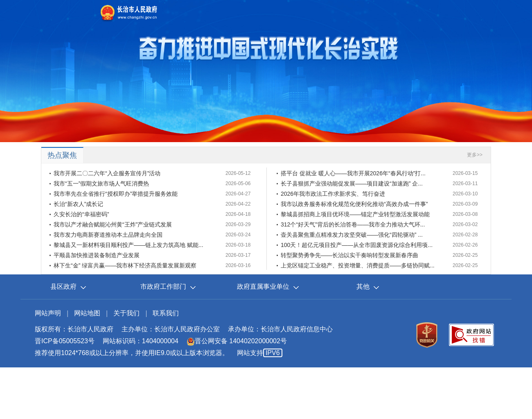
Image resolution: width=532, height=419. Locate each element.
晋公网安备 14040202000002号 (237, 341)
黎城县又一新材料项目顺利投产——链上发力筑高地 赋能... (128, 245)
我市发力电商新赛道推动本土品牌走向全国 (108, 235)
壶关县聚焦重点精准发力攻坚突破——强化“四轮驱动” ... (352, 235)
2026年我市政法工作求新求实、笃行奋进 (333, 194)
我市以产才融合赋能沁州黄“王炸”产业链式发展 (113, 224)
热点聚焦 (62, 155)
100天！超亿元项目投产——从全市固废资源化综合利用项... (357, 245)
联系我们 (166, 313)
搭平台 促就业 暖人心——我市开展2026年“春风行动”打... (353, 173)
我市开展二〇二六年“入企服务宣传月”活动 (107, 173)
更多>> (475, 155)
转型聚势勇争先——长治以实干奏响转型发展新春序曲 (349, 255)
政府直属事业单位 (263, 287)
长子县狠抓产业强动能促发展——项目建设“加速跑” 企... (352, 183)
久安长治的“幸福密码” (81, 214)
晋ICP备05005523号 (65, 341)
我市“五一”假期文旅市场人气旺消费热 (101, 183)
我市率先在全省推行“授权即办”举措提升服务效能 (116, 194)
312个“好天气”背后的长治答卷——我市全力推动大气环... (353, 224)
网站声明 (48, 313)
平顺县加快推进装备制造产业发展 (97, 255)
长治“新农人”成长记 (78, 204)
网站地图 (87, 313)
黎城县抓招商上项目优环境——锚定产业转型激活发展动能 (355, 214)
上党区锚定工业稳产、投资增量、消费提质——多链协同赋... (358, 265)
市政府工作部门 (163, 287)
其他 (363, 287)
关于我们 (126, 313)
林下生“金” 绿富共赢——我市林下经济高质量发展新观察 (125, 265)
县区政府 (63, 287)
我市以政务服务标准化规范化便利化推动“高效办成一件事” (354, 204)
